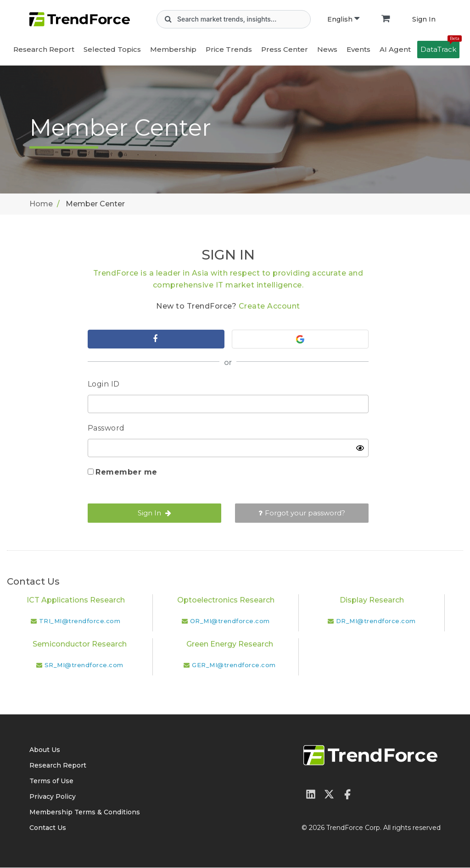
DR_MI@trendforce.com (376, 621)
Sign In (424, 19)
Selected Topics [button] (112, 49)
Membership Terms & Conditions (85, 813)
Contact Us (48, 828)
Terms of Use (51, 781)
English (343, 19)
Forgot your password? (302, 513)
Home (41, 204)
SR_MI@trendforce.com (84, 665)
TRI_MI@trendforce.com (80, 621)
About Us (45, 750)
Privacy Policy (53, 797)
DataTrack (440, 47)
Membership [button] (173, 49)
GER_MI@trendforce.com (234, 665)
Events (358, 49)
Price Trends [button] (229, 49)
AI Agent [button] (395, 49)
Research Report (44, 49)
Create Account (269, 306)
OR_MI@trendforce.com (230, 621)
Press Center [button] (285, 49)
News (327, 49)
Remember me (126, 473)
